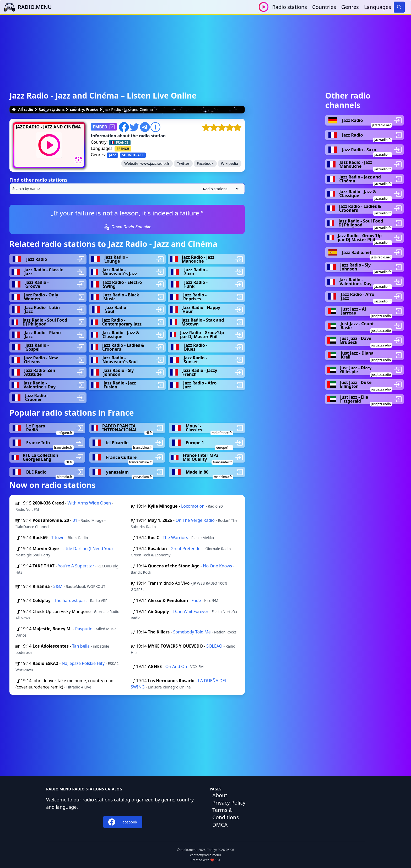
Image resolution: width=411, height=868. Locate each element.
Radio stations (290, 7)
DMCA (220, 825)
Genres (350, 7)
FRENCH (123, 149)
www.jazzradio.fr (155, 163)
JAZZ (112, 155)
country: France (84, 109)
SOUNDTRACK (133, 155)
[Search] (399, 7)
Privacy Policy (229, 803)
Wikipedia (230, 163)
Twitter (183, 163)
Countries (324, 7)
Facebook (205, 163)
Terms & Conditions (226, 814)
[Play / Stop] (264, 7)
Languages (378, 7)
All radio (23, 109)
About (220, 795)
